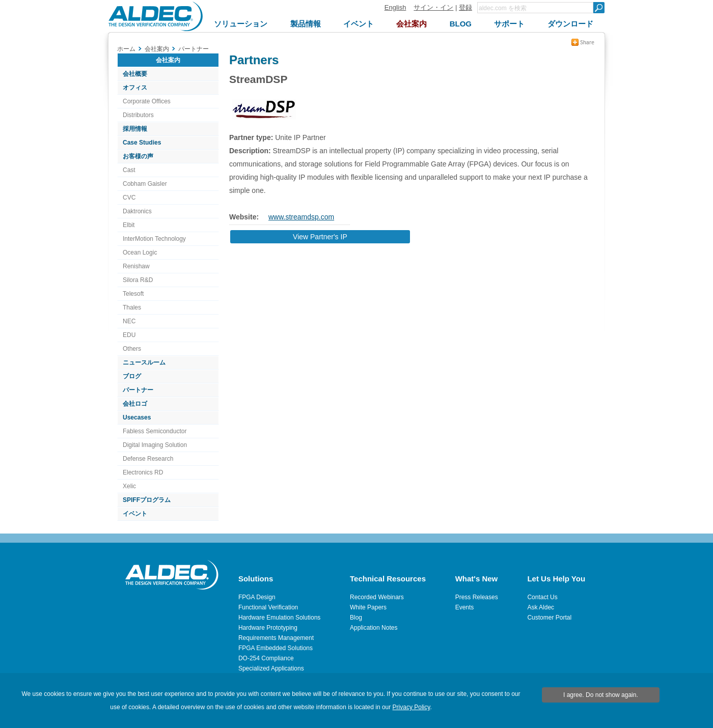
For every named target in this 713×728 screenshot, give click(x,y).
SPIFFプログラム (147, 500)
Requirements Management (276, 638)
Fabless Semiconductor (155, 431)
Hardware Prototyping (268, 628)
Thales (132, 307)
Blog (356, 618)
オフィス (135, 88)
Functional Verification (268, 607)
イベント (135, 514)
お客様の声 (138, 156)
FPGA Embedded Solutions (276, 648)
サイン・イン (433, 7)
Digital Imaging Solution (155, 445)
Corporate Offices (147, 101)
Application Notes (374, 628)
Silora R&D (138, 280)
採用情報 (135, 129)
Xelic (129, 486)
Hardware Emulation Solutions (279, 618)
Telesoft (133, 294)
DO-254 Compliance (266, 658)
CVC (129, 198)
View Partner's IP (320, 237)
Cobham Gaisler (145, 184)
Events (465, 607)
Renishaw (136, 266)
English (395, 7)
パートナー (138, 390)
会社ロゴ (135, 404)
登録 (465, 7)
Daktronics (137, 211)
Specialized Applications (271, 668)
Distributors (138, 115)
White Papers (368, 607)
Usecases (137, 417)
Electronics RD (143, 472)
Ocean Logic (140, 253)
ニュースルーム (144, 362)
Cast (129, 170)
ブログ (132, 376)
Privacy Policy (412, 707)
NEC (129, 321)
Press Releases (477, 597)
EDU (129, 335)
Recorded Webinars (377, 597)
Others (132, 349)
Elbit (129, 225)
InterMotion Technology (154, 239)
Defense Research (148, 459)
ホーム (126, 49)
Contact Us (542, 597)
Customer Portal (549, 618)
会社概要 (135, 74)
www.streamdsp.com (301, 217)
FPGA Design (257, 597)
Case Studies (142, 143)
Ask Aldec (541, 607)
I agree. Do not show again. (601, 695)
